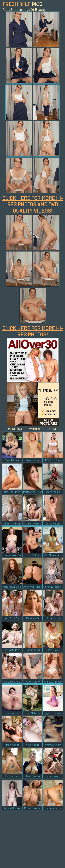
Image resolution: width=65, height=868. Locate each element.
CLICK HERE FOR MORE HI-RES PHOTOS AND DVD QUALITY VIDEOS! (32, 204)
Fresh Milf (23, 4)
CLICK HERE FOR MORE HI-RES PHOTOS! (32, 331)
